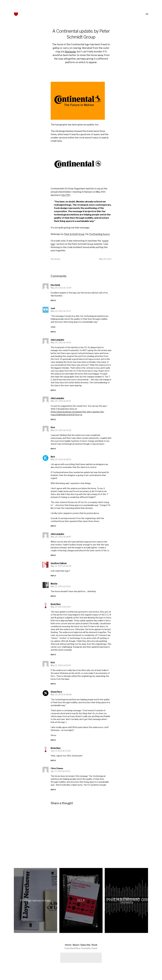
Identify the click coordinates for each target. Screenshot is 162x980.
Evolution (56, 262)
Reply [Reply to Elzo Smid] (53, 303)
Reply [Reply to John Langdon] (53, 393)
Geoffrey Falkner (59, 566)
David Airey (75, 951)
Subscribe (85, 948)
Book (95, 948)
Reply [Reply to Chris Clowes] (53, 793)
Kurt (53, 460)
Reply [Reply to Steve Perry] (53, 743)
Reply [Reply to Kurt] (53, 529)
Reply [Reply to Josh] (53, 335)
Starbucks (70, 52)
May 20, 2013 (105, 262)
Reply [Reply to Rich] (53, 452)
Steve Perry (56, 695)
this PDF (66, 195)
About (76, 948)
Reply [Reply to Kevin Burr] (53, 658)
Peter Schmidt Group (75, 234)
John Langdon (57, 343)
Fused (94, 951)
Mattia (54, 587)
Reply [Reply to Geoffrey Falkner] (53, 579)
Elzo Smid (55, 288)
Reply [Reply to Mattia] (53, 599)
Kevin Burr (56, 607)
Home (68, 948)
